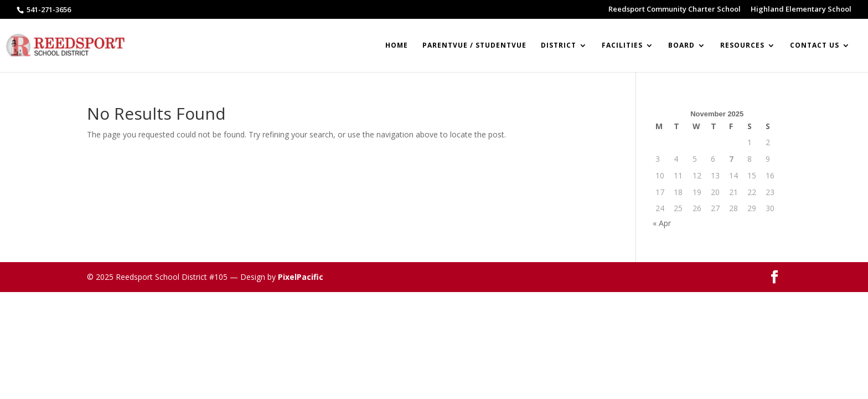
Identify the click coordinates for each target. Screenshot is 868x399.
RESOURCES (742, 46)
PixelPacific (301, 277)
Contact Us (815, 46)
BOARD (681, 46)
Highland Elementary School (801, 10)
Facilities (622, 46)
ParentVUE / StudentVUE (474, 46)
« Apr (662, 223)
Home (397, 46)
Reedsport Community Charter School (675, 10)
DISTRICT (559, 46)
